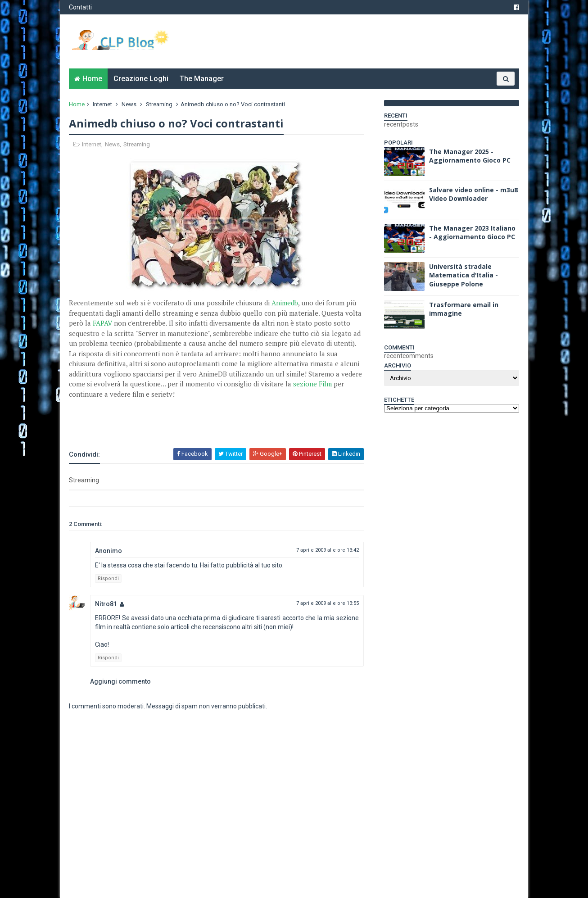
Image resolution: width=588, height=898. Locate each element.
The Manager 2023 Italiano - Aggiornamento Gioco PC (472, 233)
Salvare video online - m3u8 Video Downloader (473, 194)
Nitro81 (106, 604)
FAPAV (102, 323)
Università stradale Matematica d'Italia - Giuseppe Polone (464, 275)
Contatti (80, 7)
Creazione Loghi (141, 79)
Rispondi (108, 578)
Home (92, 79)
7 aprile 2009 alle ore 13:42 (328, 550)
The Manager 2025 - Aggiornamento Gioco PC (470, 156)
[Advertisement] (174, 423)
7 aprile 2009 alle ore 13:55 (328, 603)
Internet (102, 104)
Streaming (159, 104)
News (129, 104)
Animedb (285, 303)
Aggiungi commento (120, 681)
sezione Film (312, 384)
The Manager (202, 79)
